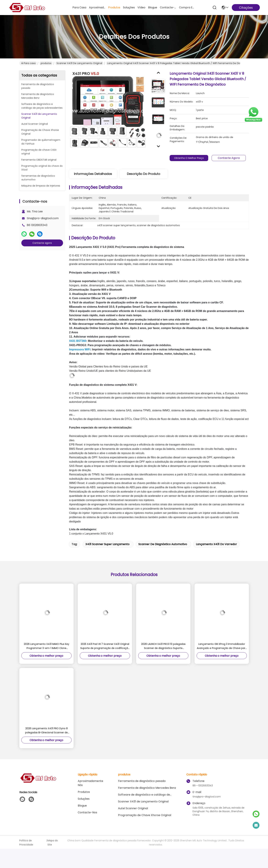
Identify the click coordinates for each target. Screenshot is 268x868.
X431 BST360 (78, 341)
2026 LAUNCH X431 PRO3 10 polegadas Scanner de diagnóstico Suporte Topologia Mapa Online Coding (163, 646)
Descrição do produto (144, 174)
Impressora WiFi (80, 349)
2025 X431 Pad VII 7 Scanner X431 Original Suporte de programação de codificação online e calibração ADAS (105, 646)
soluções (129, 7)
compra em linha (187, 7)
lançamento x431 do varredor (216, 544)
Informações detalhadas (93, 174)
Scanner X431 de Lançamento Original (79, 63)
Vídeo (141, 7)
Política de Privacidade (26, 843)
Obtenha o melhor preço (191, 158)
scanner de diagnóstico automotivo (163, 544)
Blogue (153, 7)
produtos (114, 7)
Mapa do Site (53, 843)
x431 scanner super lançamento (107, 544)
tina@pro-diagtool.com (43, 218)
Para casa (79, 7)
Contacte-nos (168, 7)
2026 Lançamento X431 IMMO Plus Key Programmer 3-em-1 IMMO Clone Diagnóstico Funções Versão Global (46, 646)
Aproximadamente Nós (97, 7)
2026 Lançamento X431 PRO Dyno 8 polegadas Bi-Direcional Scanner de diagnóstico (46, 731)
